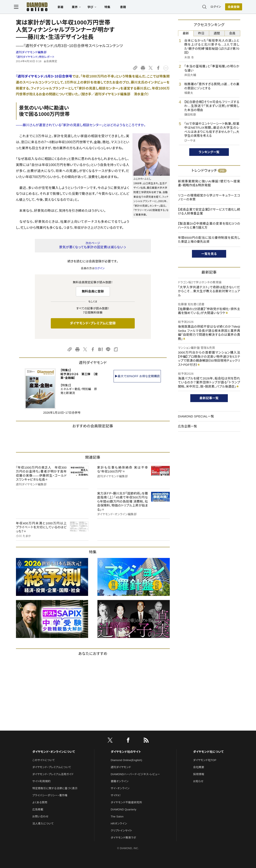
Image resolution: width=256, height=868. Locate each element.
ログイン (214, 7)
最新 (186, 33)
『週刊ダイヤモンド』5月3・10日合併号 (44, 76)
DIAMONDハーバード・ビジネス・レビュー (135, 774)
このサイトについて (44, 760)
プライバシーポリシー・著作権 (50, 795)
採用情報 (199, 774)
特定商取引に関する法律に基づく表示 (55, 788)
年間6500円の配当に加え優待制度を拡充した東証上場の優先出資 (209, 240)
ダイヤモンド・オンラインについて (54, 752)
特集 (109, 7)
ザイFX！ (116, 795)
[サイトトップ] (35, 7)
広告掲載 (38, 809)
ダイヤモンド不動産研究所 (126, 802)
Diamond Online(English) (126, 760)
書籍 (125, 7)
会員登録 (232, 7)
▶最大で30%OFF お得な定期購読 (137, 376)
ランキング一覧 (209, 152)
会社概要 (199, 767)
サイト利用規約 (41, 781)
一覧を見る (209, 254)
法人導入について (43, 824)
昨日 (201, 33)
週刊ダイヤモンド (121, 767)
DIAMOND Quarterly (124, 809)
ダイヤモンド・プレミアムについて (52, 767)
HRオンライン (119, 824)
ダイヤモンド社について (208, 752)
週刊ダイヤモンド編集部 (31, 52)
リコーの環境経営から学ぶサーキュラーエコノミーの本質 (209, 197)
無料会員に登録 (93, 291)
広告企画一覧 (188, 426)
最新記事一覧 (209, 398)
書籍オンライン (120, 781)
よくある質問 (40, 802)
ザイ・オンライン (120, 788)
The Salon (117, 816)
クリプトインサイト (121, 831)
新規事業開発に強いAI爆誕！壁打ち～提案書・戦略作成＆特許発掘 (209, 183)
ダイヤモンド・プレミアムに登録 (93, 323)
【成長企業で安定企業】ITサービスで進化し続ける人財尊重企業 (209, 212)
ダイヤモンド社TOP (205, 760)
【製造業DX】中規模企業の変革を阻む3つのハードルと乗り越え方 (209, 226)
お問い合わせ (40, 816)
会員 (232, 33)
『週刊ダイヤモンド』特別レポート (35, 57)
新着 (63, 7)
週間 (217, 33)
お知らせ (198, 781)
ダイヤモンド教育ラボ (123, 838)
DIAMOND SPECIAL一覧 (196, 416)
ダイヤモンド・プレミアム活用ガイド (53, 774)
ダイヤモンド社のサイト (126, 752)
